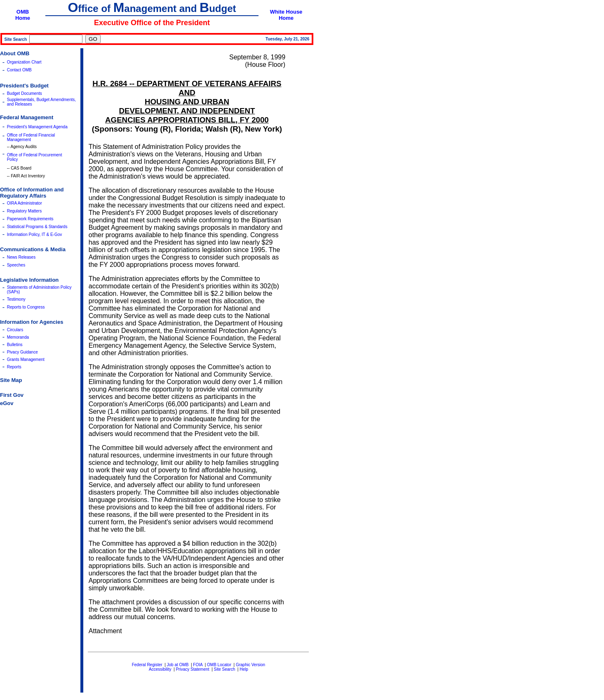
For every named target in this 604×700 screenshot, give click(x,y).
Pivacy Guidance (22, 352)
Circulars (15, 330)
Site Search (225, 669)
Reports (14, 367)
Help (244, 669)
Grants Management (26, 359)
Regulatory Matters (24, 211)
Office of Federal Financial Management (31, 137)
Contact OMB (19, 70)
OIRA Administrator (25, 203)
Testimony (16, 299)
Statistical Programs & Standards (37, 227)
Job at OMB (178, 665)
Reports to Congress (26, 307)
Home (23, 18)
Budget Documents (25, 93)
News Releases (21, 257)
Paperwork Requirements (30, 219)
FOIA (198, 665)
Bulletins (15, 345)
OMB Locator (219, 665)
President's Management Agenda (37, 127)
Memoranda (18, 337)
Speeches (16, 265)
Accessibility (160, 669)
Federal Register (147, 665)
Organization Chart (24, 62)
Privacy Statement (192, 669)
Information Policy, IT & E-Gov (35, 235)
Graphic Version (250, 665)
